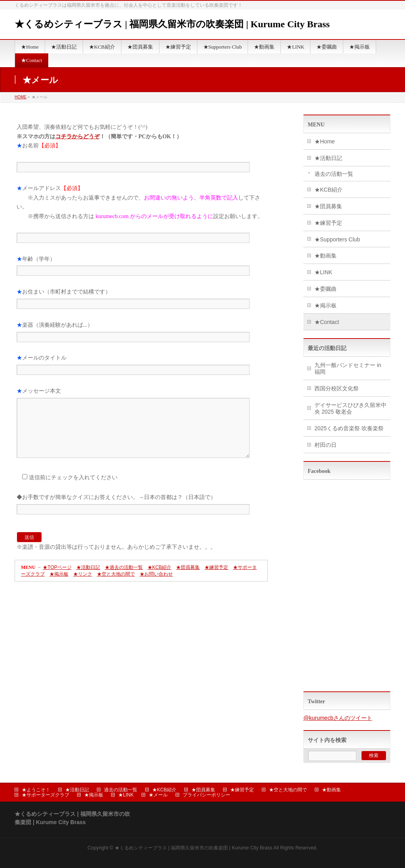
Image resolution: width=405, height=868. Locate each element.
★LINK (323, 272)
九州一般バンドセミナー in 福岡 (348, 368)
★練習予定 (216, 579)
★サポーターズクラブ (45, 795)
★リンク (83, 586)
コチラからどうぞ (78, 137)
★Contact (327, 322)
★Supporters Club (337, 239)
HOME (21, 97)
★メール (158, 795)
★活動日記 (88, 579)
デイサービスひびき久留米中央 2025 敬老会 (350, 408)
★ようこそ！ (36, 790)
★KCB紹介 (160, 579)
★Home (325, 141)
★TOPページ (57, 579)
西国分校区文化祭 (337, 388)
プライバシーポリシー (206, 795)
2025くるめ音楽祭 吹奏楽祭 (349, 428)
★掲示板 (59, 586)
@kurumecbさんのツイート (338, 718)
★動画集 (326, 256)
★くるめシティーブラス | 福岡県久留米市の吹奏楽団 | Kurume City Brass (172, 24)
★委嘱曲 (326, 289)
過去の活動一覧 (334, 174)
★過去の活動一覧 (124, 579)
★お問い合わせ (156, 586)
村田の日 (326, 445)
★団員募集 (188, 579)
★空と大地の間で (116, 586)
